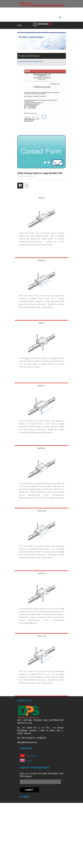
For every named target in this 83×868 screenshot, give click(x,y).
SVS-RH (41, 448)
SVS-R (42, 198)
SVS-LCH (42, 636)
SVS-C (42, 323)
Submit (29, 790)
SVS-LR (41, 260)
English (29, 760)
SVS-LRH (42, 511)
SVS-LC (41, 386)
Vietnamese (31, 755)
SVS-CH (41, 573)
